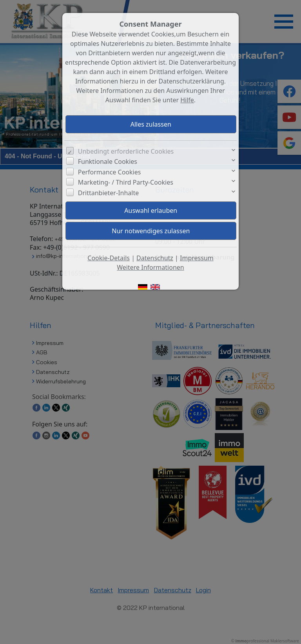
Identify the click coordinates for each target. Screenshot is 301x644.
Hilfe (187, 100)
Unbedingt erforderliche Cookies (126, 151)
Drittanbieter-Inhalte (109, 193)
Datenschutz (155, 258)
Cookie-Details (109, 258)
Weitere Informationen (150, 267)
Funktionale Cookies (108, 161)
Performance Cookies (110, 172)
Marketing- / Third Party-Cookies (126, 182)
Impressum (197, 258)
